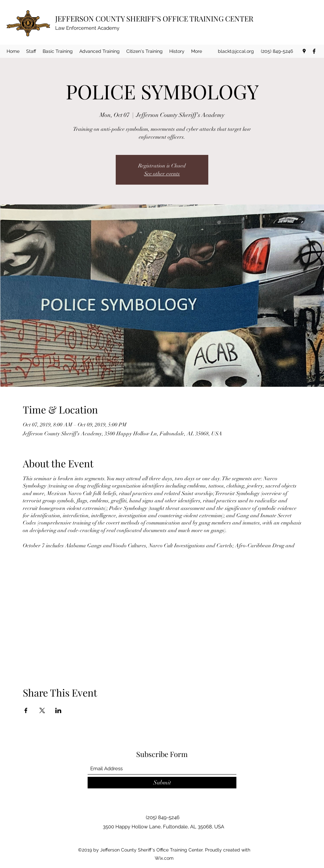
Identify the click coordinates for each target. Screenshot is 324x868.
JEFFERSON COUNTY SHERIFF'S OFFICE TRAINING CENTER (154, 18)
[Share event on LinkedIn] (58, 710)
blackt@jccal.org (236, 51)
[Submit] (162, 783)
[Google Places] (304, 51)
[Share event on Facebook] (26, 710)
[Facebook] (314, 51)
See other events (162, 174)
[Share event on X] (42, 710)
